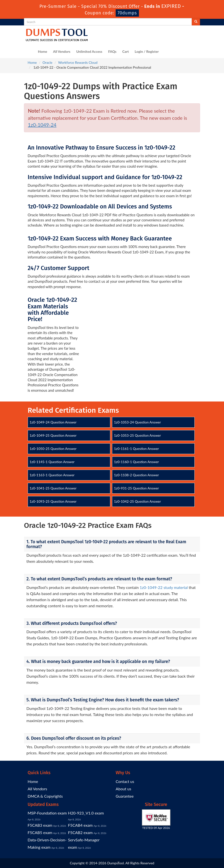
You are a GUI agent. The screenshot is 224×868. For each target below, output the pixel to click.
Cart (126, 51)
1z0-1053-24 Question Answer (137, 422)
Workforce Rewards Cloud (78, 62)
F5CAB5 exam (40, 832)
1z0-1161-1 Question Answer (136, 449)
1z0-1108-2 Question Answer (136, 475)
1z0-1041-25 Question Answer (53, 488)
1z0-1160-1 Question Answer (136, 462)
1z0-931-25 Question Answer (136, 488)
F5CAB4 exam (80, 825)
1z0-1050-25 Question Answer (53, 449)
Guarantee (125, 796)
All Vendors (62, 51)
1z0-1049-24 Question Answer (53, 422)
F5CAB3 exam (40, 825)
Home (43, 51)
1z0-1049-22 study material (164, 587)
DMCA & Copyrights (45, 796)
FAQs (112, 51)
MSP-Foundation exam (47, 813)
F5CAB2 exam (80, 832)
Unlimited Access (89, 51)
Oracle (47, 62)
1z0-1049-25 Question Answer (53, 435)
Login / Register (147, 51)
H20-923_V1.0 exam (86, 813)
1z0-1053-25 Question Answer (137, 435)
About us (123, 789)
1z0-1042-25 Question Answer (137, 501)
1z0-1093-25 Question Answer (53, 501)
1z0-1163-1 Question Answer (52, 475)
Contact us (125, 781)
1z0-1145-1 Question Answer (52, 462)
